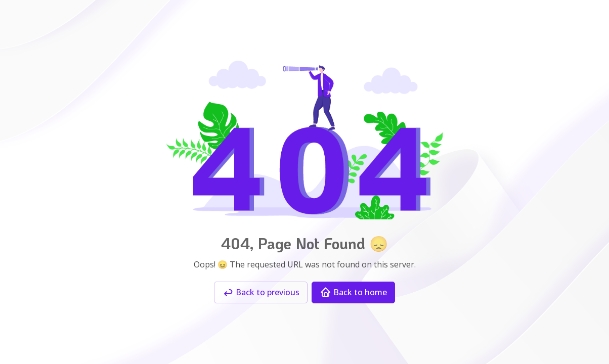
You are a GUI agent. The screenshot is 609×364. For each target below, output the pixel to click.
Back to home (353, 292)
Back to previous (261, 292)
